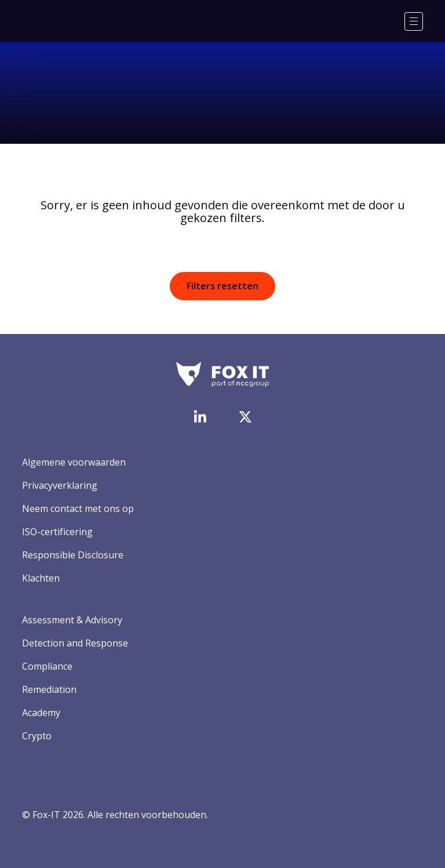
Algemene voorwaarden (74, 462)
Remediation (49, 689)
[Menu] (414, 21)
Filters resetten (222, 286)
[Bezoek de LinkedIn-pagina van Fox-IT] (200, 416)
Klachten (41, 578)
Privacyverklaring (60, 485)
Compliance (47, 666)
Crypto (37, 736)
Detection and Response (75, 643)
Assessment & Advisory (72, 620)
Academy (41, 713)
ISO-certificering (57, 532)
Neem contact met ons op (78, 509)
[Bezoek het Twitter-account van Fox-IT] (245, 417)
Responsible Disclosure (73, 555)
